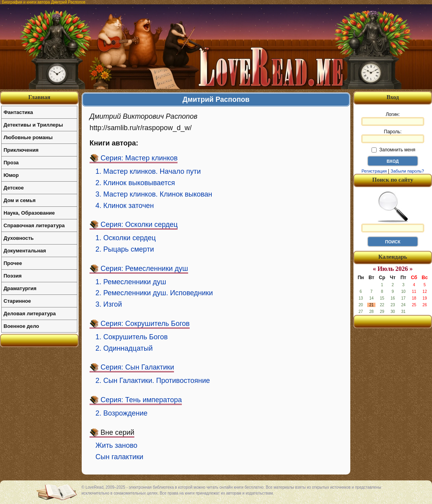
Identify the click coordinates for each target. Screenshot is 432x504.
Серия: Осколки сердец (139, 224)
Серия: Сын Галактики (137, 367)
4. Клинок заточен (125, 206)
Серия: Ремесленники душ (144, 269)
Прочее (13, 263)
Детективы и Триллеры (33, 125)
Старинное (17, 301)
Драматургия (20, 288)
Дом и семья (20, 200)
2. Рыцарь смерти (125, 249)
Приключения (21, 150)
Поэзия (13, 276)
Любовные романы (28, 137)
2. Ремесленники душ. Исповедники (154, 293)
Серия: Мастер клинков (139, 158)
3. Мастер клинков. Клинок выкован (154, 194)
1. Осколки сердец (126, 238)
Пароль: (393, 136)
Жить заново (116, 445)
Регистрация (374, 171)
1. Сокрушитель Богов (132, 337)
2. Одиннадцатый (124, 348)
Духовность (19, 238)
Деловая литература (30, 314)
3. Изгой (109, 304)
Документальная (25, 251)
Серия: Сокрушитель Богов (145, 324)
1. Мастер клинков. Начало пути (148, 171)
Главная (39, 97)
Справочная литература (34, 225)
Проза (11, 163)
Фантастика (18, 112)
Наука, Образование (29, 213)
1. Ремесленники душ (131, 282)
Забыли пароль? (407, 171)
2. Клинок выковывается (135, 183)
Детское (14, 188)
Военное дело (21, 326)
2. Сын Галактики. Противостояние (153, 381)
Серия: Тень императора (141, 400)
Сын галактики (119, 457)
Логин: (393, 119)
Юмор (11, 175)
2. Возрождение (121, 413)
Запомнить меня (393, 150)
